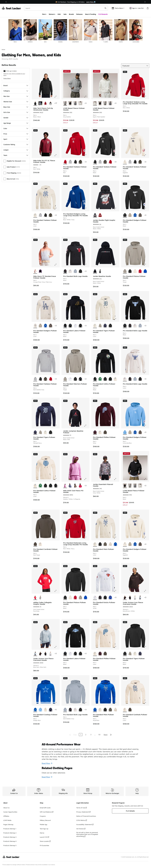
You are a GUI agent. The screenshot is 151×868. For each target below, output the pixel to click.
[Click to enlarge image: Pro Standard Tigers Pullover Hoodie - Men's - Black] (146, 647)
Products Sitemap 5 (10, 845)
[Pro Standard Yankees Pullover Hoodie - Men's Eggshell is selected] (125, 162)
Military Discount (45, 820)
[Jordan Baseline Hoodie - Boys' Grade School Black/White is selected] (95, 271)
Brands (71, 14)
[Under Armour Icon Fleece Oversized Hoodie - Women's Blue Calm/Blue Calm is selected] (35, 654)
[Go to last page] (111, 735)
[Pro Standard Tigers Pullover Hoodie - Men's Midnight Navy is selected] (35, 432)
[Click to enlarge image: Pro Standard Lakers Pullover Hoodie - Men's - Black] (87, 319)
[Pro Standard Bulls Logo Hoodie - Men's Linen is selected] (125, 379)
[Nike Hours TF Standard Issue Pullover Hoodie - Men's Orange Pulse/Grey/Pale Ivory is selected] (35, 271)
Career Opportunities (10, 812)
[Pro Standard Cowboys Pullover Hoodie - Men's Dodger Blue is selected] (35, 710)
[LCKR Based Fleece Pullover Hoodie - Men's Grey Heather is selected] (65, 103)
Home (3, 50)
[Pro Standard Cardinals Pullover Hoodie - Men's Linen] (40, 544)
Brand (16, 85)
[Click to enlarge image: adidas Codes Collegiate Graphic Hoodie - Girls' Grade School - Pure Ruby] (57, 591)
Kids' (59, 14)
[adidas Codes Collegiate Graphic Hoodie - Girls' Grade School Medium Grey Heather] (40, 598)
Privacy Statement (83, 812)
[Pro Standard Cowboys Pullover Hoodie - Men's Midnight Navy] (50, 710)
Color (16, 128)
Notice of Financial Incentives (86, 816)
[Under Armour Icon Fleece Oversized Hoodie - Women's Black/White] (130, 598)
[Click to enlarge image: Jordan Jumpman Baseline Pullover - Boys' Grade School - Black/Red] (87, 426)
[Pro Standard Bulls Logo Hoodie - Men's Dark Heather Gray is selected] (65, 710)
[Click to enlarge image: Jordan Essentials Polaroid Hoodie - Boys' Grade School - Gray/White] (117, 479)
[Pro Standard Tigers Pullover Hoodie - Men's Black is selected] (125, 654)
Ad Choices (81, 829)
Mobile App (44, 824)
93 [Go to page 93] (99, 735)
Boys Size (16, 107)
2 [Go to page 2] (86, 735)
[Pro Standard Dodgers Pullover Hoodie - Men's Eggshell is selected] (125, 544)
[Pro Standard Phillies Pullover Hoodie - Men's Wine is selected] (95, 432)
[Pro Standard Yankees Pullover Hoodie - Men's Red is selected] (65, 162)
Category (16, 91)
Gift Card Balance (47, 812)
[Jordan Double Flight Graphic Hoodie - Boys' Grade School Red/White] (100, 215)
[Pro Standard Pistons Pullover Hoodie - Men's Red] (140, 271)
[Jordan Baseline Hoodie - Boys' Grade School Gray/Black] (100, 271)
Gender (16, 118)
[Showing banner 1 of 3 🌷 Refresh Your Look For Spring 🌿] (75, 2)
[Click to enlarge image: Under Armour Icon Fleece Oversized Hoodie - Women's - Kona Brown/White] (146, 591)
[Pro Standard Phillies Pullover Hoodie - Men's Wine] (100, 654)
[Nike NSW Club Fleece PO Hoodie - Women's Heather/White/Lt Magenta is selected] (65, 486)
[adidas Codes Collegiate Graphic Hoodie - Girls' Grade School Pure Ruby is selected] (35, 598)
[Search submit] (105, 8)
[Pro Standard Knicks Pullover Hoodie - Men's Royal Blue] (110, 598)
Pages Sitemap (8, 824)
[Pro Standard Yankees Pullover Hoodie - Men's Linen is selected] (35, 215)
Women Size (16, 102)
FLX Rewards (103, 14)
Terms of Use (82, 808)
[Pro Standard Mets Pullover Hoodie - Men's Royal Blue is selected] (95, 710)
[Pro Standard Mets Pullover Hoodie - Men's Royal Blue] (115, 544)
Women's (52, 14)
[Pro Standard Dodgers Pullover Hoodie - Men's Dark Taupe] (140, 215)
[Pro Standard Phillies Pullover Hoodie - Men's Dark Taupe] (105, 432)
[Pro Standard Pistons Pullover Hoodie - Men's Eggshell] (135, 271)
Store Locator (45, 841)
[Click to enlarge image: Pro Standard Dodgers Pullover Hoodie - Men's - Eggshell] (146, 538)
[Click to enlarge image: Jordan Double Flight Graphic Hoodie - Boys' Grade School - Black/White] (117, 209)
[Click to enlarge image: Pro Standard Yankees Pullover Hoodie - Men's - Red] (87, 155)
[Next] (145, 2)
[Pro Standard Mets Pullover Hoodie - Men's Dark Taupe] (105, 544)
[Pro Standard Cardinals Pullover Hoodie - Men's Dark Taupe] (130, 710)
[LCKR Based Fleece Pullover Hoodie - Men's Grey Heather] (105, 103)
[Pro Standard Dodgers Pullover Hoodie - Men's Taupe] (130, 215)
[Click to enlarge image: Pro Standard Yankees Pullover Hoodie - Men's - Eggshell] (146, 155)
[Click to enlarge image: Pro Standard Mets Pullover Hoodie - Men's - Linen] (117, 538)
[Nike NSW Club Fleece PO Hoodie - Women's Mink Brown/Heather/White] (75, 486)
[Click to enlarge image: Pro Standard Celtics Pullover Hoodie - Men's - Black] (117, 372)
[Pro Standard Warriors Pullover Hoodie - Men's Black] (75, 379)
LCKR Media (7, 820)
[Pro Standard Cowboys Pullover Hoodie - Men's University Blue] (40, 710)
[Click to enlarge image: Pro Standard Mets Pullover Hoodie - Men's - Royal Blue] (117, 703)
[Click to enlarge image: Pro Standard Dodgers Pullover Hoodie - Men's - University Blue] (146, 426)
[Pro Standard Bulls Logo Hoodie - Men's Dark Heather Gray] (75, 271)
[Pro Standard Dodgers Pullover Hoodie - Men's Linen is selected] (35, 326)
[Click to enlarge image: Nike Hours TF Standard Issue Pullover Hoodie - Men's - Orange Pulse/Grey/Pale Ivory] (57, 265)
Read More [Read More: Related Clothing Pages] (47, 777)
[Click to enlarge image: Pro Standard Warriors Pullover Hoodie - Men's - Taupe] (87, 372)
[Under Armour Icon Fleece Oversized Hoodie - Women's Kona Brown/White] (40, 654)
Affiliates (6, 816)
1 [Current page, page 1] (81, 735)
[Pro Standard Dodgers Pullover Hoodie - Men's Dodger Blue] (135, 215)
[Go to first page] (70, 735)
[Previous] (6, 2)
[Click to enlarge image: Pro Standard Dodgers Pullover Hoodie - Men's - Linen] (57, 319)
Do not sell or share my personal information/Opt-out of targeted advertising (87, 834)
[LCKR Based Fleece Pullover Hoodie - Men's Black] (70, 103)
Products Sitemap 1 (10, 829)
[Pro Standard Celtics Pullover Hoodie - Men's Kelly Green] (100, 379)
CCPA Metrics (82, 820)
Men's (44, 14)
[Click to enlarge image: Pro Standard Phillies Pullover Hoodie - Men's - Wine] (117, 426)
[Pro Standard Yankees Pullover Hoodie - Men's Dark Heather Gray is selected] (35, 379)
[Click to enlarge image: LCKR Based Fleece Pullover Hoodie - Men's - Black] (146, 479)
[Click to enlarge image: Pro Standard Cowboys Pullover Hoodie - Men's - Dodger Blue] (57, 703)
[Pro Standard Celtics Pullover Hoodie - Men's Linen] (115, 379)
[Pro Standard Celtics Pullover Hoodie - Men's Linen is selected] (35, 486)
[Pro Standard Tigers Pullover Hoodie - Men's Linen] (45, 432)
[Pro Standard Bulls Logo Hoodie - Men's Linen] (70, 271)
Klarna (42, 833)
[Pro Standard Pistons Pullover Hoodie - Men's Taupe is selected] (125, 271)
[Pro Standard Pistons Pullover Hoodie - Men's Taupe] (80, 598)
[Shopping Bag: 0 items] (148, 8)
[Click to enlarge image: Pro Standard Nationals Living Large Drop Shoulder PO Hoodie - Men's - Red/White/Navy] (87, 538)
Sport (16, 139)
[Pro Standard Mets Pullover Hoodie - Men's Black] (100, 544)
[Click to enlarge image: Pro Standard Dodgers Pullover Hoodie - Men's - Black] (146, 209)
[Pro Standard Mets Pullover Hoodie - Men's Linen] (100, 710)
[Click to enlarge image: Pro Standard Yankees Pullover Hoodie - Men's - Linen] (57, 209)
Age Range (16, 123)
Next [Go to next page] (106, 735)
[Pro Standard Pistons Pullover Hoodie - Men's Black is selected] (65, 598)
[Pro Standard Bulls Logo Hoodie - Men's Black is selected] (65, 271)
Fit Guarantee (44, 845)
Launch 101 (44, 837)
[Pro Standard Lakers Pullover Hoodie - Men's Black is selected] (65, 326)
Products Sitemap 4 (10, 841)
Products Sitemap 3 (10, 837)
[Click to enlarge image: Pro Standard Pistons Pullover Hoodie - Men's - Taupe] (146, 265)
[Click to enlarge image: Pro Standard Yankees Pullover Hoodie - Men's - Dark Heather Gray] (57, 372)
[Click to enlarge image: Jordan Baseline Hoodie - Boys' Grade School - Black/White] (117, 265)
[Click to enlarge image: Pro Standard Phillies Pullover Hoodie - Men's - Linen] (117, 647)
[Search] (66, 8)
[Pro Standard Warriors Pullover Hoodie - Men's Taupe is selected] (65, 379)
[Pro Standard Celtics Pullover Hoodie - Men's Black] (105, 379)
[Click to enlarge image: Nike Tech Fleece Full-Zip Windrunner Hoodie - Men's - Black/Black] (57, 97)
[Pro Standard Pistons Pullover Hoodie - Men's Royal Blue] (145, 271)
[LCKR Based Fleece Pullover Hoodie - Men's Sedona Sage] (75, 103)
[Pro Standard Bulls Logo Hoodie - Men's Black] (80, 271)
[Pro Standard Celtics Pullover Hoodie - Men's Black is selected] (95, 379)
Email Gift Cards (45, 808)
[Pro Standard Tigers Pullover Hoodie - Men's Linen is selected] (95, 326)
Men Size (16, 96)
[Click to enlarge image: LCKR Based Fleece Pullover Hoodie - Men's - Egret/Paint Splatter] (117, 97)
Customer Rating (16, 144)
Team (16, 155)
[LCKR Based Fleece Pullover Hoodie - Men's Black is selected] (125, 486)
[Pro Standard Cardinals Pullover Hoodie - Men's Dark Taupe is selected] (35, 544)
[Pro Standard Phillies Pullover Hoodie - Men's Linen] (100, 432)
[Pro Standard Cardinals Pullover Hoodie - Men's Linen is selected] (125, 710)
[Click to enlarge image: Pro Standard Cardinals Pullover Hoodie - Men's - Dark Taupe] (57, 538)
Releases (79, 14)
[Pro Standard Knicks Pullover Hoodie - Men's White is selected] (95, 598)
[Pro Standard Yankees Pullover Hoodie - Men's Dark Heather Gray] (70, 162)
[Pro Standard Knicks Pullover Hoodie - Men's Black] (100, 598)
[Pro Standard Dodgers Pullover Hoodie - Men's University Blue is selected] (125, 432)
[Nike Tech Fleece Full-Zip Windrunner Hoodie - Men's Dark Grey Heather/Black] (40, 103)
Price (16, 134)
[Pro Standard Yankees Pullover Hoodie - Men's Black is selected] (95, 162)
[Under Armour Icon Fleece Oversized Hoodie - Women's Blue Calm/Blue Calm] (140, 598)
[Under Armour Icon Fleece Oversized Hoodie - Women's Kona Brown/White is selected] (125, 598)
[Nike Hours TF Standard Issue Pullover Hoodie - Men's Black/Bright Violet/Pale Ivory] (40, 271)
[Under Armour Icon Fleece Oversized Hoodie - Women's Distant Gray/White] (135, 598)
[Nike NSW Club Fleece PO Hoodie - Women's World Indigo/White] (70, 486)
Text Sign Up (44, 829)
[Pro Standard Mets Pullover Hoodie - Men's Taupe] (110, 544)
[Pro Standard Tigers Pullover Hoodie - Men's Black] (110, 326)
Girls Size (16, 112)
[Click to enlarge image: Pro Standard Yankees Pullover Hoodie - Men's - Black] (117, 155)
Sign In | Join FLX (136, 8)
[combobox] (66, 8)
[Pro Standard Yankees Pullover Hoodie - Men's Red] (110, 162)
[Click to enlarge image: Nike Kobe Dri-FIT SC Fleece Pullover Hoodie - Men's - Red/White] (57, 155)
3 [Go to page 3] (91, 735)
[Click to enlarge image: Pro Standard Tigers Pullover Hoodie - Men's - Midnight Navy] (57, 426)
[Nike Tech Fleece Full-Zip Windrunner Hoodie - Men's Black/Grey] (50, 103)
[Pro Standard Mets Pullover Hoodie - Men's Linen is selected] (95, 544)
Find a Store (7, 78)
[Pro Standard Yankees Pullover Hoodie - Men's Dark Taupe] (80, 162)
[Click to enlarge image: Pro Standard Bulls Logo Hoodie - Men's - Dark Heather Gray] (87, 703)
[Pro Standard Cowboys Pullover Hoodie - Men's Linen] (45, 710)
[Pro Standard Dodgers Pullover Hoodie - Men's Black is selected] (125, 215)
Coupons (43, 816)
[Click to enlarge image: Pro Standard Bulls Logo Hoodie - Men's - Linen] (146, 372)
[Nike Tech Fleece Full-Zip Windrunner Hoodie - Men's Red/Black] (45, 103)
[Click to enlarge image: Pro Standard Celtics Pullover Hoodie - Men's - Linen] (57, 479)
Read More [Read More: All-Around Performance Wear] (47, 763)
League (16, 150)
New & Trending (91, 14)
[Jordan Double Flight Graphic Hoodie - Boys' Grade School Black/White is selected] (95, 215)
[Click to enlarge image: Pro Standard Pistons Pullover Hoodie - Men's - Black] (87, 591)
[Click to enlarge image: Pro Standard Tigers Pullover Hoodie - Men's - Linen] (117, 319)
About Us (6, 808)
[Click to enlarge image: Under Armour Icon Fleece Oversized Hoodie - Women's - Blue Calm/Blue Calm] (57, 647)
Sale (65, 14)
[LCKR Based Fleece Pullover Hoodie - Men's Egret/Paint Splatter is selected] (95, 103)
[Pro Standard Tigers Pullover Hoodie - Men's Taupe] (100, 326)
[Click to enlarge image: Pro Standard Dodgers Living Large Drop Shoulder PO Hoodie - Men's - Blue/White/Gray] (87, 209)
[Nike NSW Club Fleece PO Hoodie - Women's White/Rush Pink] (80, 486)
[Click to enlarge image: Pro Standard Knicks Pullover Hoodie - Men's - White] (117, 591)
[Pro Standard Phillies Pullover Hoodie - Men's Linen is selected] (95, 654)
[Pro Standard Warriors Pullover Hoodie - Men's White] (70, 379)
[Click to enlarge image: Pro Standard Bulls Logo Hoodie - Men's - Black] (87, 265)
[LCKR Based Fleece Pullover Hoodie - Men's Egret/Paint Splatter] (80, 103)
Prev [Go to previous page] (75, 735)
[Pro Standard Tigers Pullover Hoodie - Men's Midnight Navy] (105, 326)
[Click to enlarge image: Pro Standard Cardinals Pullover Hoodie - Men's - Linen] (146, 703)
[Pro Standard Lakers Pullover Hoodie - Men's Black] (70, 326)
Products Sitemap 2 (10, 833)
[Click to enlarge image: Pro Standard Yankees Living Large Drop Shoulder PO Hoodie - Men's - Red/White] (146, 97)
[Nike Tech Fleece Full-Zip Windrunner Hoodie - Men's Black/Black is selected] (35, 103)
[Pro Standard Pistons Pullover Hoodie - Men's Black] (130, 271)
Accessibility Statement (85, 824)
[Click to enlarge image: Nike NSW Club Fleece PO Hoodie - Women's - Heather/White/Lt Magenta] (87, 479)
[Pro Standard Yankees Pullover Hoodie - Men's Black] (75, 162)
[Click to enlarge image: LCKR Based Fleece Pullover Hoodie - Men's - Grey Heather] (87, 97)
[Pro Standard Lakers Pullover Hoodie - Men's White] (75, 326)
